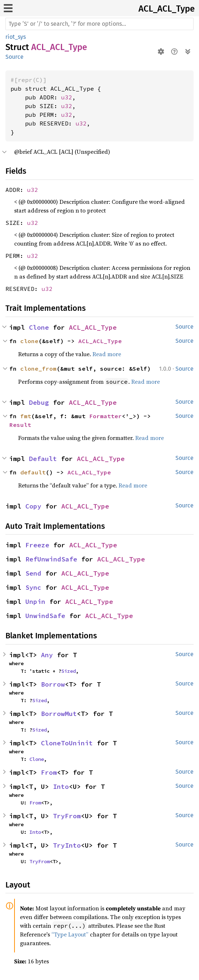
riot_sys (16, 37)
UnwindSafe (45, 616)
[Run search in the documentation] (99, 24)
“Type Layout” (70, 934)
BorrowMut (59, 714)
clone (29, 341)
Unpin (35, 602)
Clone (39, 327)
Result (20, 425)
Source (14, 57)
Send (33, 573)
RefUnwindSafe (51, 559)
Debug (39, 402)
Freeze (37, 545)
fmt (26, 416)
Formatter (105, 416)
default (33, 472)
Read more (107, 354)
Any (47, 655)
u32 (67, 97)
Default (43, 459)
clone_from (38, 368)
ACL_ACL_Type (167, 9)
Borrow (53, 684)
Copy (33, 506)
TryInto (67, 845)
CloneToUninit (67, 743)
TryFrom (67, 816)
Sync (33, 587)
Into (61, 787)
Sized (69, 671)
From (49, 772)
